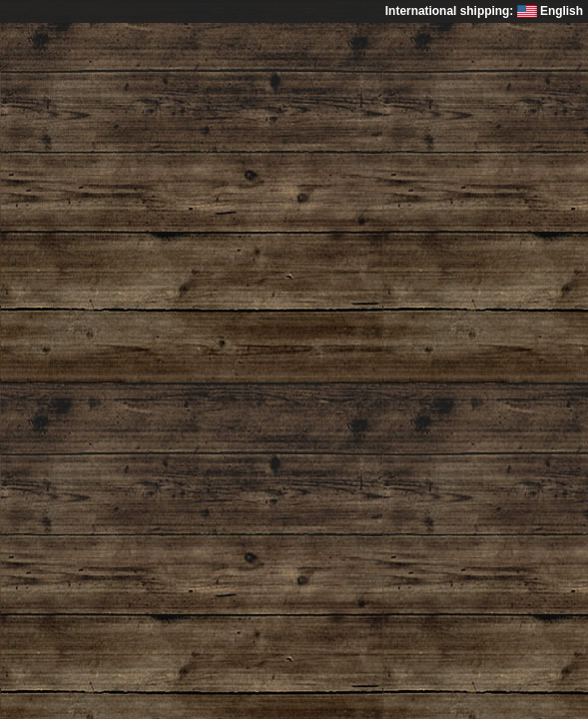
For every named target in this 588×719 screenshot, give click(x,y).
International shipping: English (484, 11)
